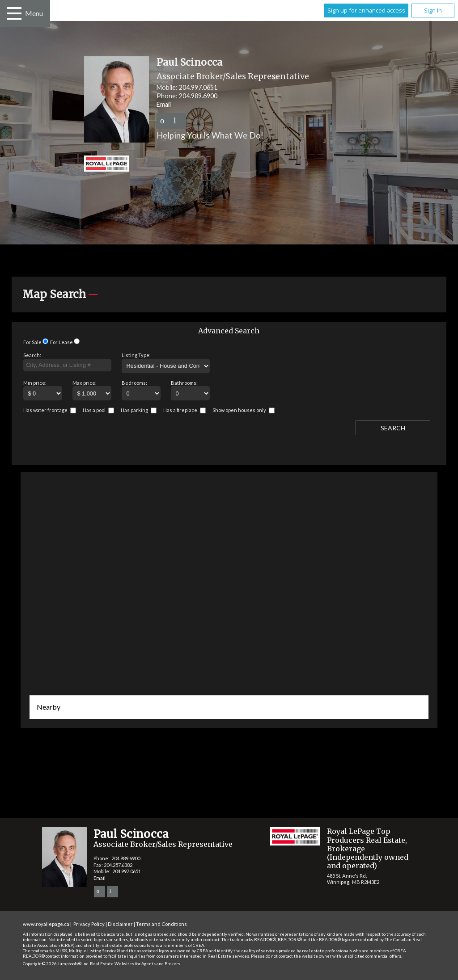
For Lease (61, 342)
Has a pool (94, 410)
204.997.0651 (198, 87)
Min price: (35, 383)
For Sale (32, 342)
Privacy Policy (89, 924)
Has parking (134, 410)
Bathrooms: (184, 383)
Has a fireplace (180, 410)
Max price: (85, 383)
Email (164, 104)
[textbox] (67, 365)
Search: (32, 355)
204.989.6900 (198, 96)
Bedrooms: (134, 383)
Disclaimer (120, 924)
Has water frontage (45, 410)
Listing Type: (136, 355)
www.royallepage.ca (46, 924)
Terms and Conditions (161, 924)
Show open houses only (239, 410)
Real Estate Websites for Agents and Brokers (135, 964)
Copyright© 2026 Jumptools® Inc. (56, 964)
